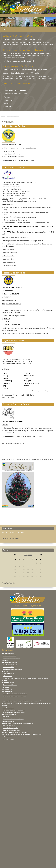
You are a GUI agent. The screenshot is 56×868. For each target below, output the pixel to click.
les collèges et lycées (8, 708)
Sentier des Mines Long (10, 253)
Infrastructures (7, 676)
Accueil (3, 116)
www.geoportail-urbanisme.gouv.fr (28, 39)
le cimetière (6, 660)
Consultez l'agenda (8, 583)
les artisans (6, 687)
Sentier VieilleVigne (8, 262)
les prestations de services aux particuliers (15, 694)
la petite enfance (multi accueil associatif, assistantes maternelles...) (22, 701)
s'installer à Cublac (8, 739)
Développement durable (10, 685)
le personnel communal (9, 656)
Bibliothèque (7, 717)
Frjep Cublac (10, 397)
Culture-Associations (13, 116)
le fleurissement (7, 737)
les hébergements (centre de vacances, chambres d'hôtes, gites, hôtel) (22, 735)
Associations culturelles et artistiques (13, 719)
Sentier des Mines (8, 249)
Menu (5, 29)
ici (33, 61)
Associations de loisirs (9, 726)
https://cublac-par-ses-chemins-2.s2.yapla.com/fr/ (25, 241)
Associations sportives (9, 721)
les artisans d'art (8, 689)
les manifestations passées (10, 728)
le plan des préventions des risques (13, 669)
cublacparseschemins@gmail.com (17, 237)
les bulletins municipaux (10, 665)
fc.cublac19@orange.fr (13, 304)
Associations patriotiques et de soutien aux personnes (18, 723)
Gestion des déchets (8, 682)
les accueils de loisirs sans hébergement (14, 712)
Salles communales (8, 674)
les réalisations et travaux (10, 662)
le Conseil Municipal (8, 653)
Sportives (24, 116)
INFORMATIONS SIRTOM (13, 532)
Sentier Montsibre (8, 259)
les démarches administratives (12, 658)
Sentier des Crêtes (8, 256)
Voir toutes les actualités (10, 539)
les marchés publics (8, 667)
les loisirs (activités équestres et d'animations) (16, 732)
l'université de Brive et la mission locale (14, 710)
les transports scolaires (9, 714)
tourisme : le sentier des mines (11, 730)
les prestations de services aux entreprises (15, 696)
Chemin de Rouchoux (9, 266)
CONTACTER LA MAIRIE (11, 815)
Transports (6, 671)
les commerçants (8, 692)
